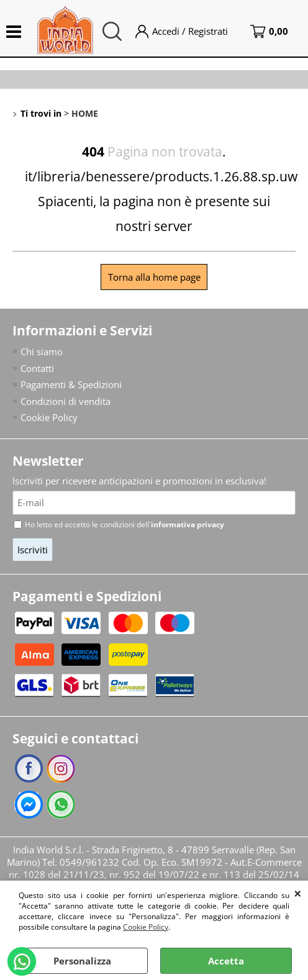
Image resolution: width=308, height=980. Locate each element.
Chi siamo (42, 352)
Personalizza (82, 961)
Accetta (226, 961)
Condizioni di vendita (66, 401)
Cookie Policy (146, 927)
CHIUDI (298, 893)
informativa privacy (188, 524)
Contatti (37, 368)
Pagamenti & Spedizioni (71, 384)
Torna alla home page (154, 277)
